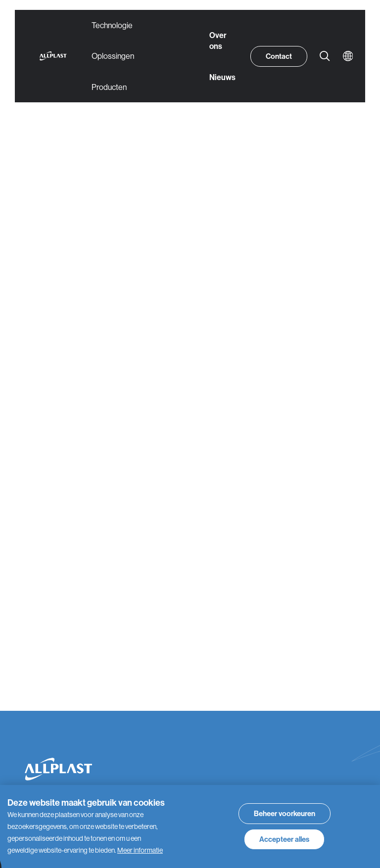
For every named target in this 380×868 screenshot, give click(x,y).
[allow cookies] (284, 839)
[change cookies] (285, 814)
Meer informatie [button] (140, 850)
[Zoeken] (325, 56)
